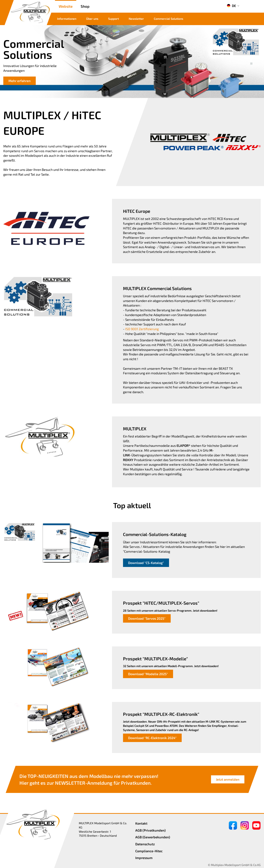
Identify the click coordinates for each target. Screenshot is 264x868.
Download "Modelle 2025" (148, 674)
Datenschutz (145, 844)
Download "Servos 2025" (147, 618)
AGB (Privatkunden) (151, 830)
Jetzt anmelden (228, 779)
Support (113, 19)
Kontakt (141, 823)
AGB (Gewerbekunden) (153, 837)
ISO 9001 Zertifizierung (142, 329)
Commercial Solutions (168, 19)
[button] (251, 60)
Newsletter (136, 19)
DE (231, 6)
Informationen (67, 19)
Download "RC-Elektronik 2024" (152, 738)
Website (66, 6)
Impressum (144, 858)
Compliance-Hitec (149, 851)
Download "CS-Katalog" (146, 563)
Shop (85, 6)
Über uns (92, 19)
